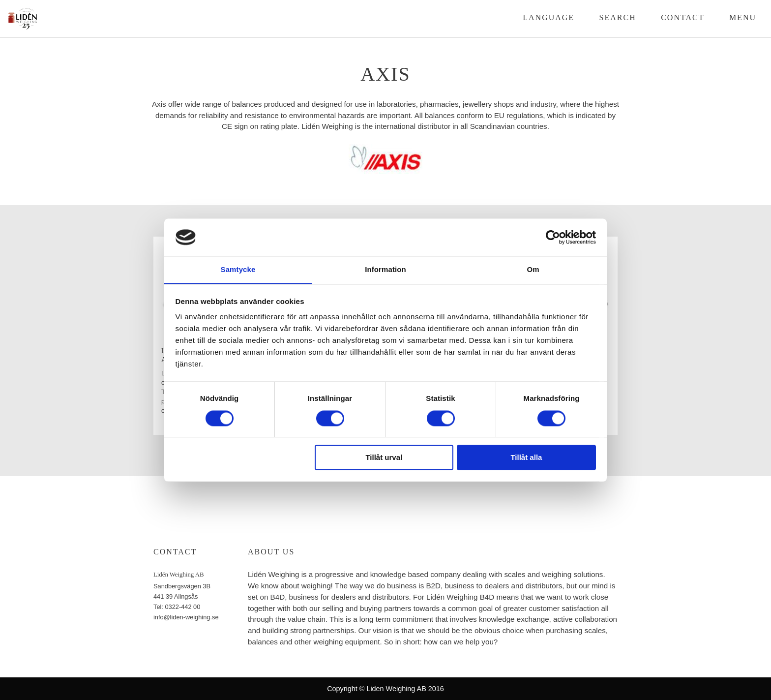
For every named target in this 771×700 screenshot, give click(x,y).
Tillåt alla (526, 458)
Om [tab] (533, 269)
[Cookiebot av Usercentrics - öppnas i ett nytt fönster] (553, 237)
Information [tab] (385, 269)
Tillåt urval (384, 458)
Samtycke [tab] (238, 269)
